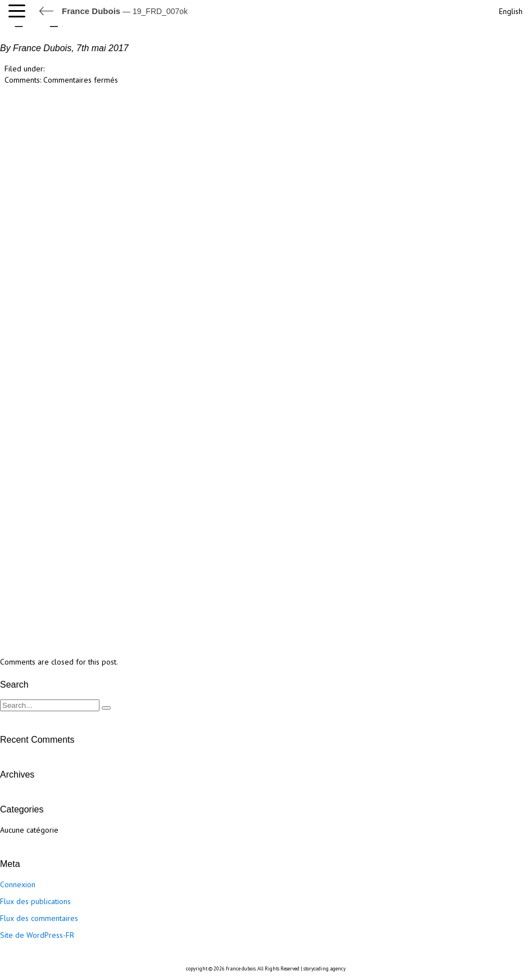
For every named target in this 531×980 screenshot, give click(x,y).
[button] (20, 11)
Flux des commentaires (39, 918)
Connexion (18, 884)
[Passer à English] (510, 10)
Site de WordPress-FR (37, 935)
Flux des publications (35, 901)
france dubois (241, 968)
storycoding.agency (324, 968)
